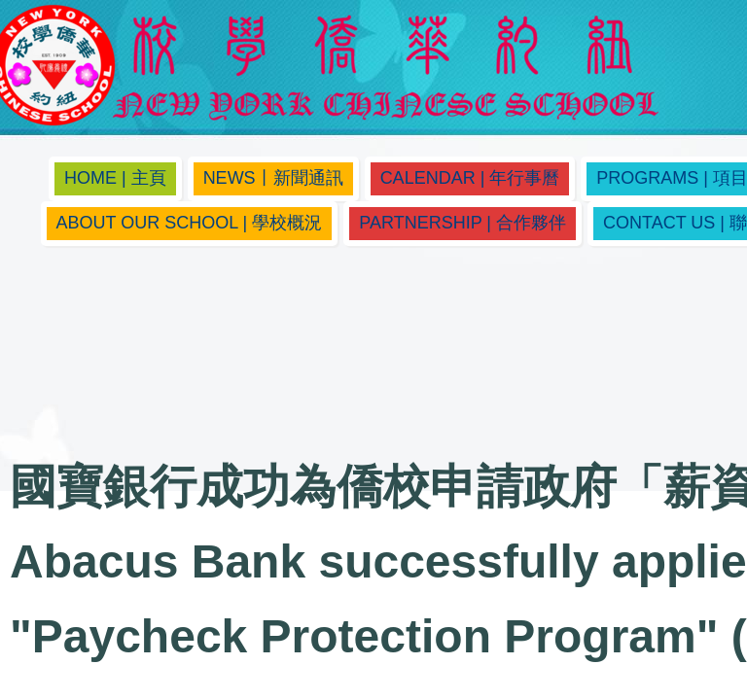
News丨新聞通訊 (273, 178)
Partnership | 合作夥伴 (462, 223)
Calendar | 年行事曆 (470, 178)
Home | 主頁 (115, 178)
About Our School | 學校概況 (190, 223)
